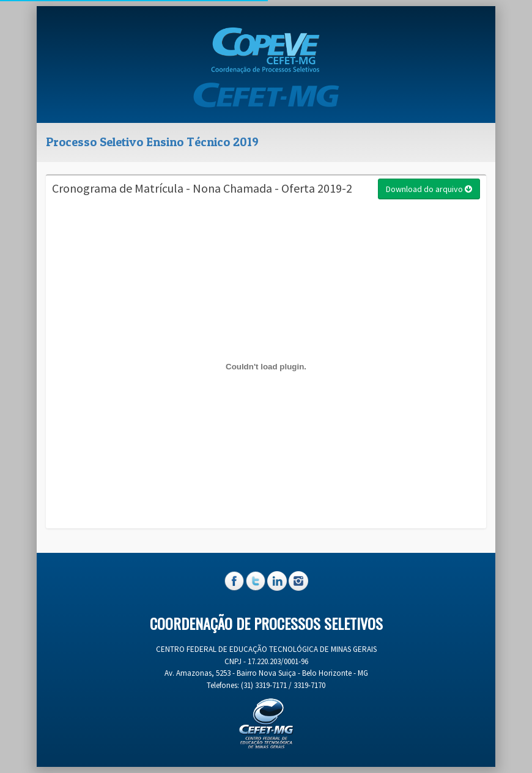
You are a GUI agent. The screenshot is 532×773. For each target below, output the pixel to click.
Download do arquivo (429, 189)
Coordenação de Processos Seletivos (266, 623)
